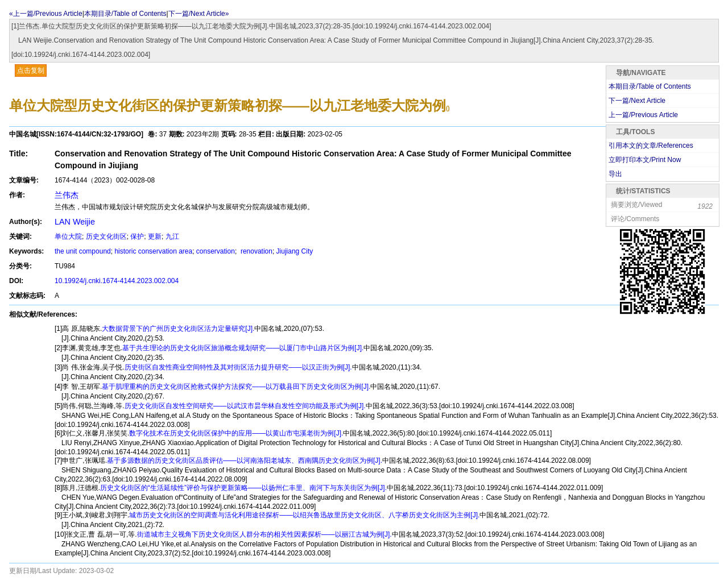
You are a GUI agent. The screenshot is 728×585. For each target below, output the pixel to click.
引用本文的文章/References (651, 146)
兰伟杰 (67, 195)
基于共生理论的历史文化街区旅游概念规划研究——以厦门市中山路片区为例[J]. (243, 348)
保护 (137, 237)
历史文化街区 (106, 237)
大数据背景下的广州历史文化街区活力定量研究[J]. (178, 329)
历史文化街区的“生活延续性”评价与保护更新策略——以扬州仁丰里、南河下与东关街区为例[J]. (243, 488)
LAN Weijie (75, 222)
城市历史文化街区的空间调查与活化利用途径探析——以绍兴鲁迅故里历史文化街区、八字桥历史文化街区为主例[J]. (304, 515)
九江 (172, 237)
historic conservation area (153, 251)
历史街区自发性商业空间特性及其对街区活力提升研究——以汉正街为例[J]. (238, 367)
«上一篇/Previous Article (46, 14)
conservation (216, 251)
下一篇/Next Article (637, 101)
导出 (615, 174)
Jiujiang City (295, 251)
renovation (256, 251)
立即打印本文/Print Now (645, 160)
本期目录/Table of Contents (125, 14)
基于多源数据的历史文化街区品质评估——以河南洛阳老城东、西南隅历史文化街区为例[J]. (245, 460)
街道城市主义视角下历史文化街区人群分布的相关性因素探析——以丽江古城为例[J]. (264, 534)
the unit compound (83, 251)
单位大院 (68, 237)
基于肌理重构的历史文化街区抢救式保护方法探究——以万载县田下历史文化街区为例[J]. (236, 387)
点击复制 (31, 70)
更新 (155, 237)
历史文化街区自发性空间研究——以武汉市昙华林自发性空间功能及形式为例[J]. (245, 406)
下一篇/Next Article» (199, 14)
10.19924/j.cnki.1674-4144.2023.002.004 (117, 281)
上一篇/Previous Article (643, 115)
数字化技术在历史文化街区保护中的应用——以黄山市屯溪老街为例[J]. (236, 433)
